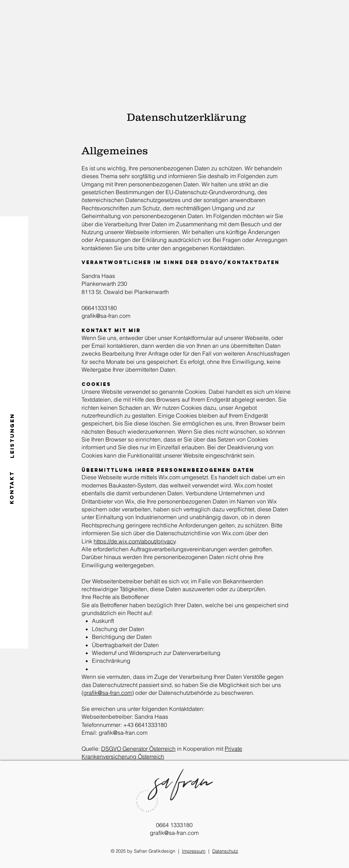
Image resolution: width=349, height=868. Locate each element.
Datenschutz (225, 851)
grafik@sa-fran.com (108, 693)
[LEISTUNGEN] (12, 435)
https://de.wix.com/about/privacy (135, 541)
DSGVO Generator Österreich (138, 749)
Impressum (194, 851)
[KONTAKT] (12, 488)
